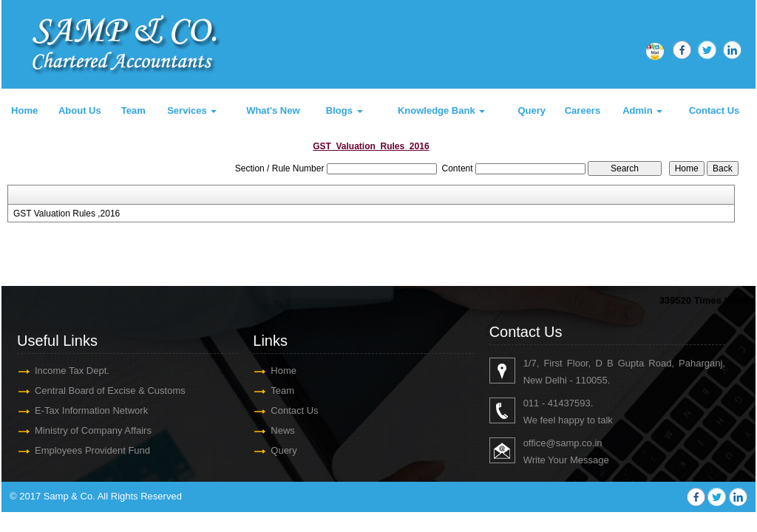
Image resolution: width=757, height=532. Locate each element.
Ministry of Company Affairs (93, 430)
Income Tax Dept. (72, 371)
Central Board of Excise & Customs (110, 391)
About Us (80, 110)
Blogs (344, 110)
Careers (583, 110)
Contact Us (714, 110)
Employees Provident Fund (92, 450)
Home (24, 110)
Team (133, 110)
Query (532, 110)
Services (192, 110)
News (283, 430)
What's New (273, 110)
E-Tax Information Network (91, 410)
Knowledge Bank (441, 110)
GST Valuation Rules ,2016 (67, 214)
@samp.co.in (574, 443)
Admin (642, 110)
